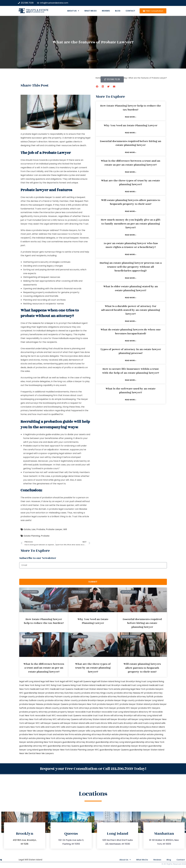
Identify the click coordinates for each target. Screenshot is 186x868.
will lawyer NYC (32, 723)
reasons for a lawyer (43, 323)
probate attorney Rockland (113, 697)
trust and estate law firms (61, 734)
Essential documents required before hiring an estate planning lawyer (131, 143)
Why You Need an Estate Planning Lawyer (131, 125)
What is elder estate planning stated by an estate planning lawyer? (131, 288)
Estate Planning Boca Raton (144, 727)
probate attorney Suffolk (140, 697)
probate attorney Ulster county (61, 700)
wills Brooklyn (122, 727)
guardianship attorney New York (148, 742)
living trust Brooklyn (125, 681)
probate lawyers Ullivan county (43, 708)
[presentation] (39, 574)
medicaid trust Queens (61, 689)
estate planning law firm (35, 12)
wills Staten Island (127, 731)
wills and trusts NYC (50, 727)
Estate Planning (32, 536)
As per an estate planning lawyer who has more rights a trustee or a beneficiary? (131, 245)
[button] (97, 86)
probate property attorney (33, 712)
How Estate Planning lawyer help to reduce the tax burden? (131, 108)
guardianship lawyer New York (54, 750)
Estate (27, 529)
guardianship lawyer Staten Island (147, 750)
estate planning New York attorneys (84, 738)
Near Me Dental (27, 753)
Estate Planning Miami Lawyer (70, 731)
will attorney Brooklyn (122, 715)
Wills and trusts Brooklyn (120, 723)
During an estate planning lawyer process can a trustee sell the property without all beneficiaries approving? (131, 267)
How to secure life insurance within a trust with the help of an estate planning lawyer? (131, 371)
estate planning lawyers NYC (151, 731)
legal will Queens (82, 681)
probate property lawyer (61, 712)
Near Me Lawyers (45, 753)
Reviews (106, 11)
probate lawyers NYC (108, 704)
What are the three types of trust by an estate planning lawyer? (131, 183)
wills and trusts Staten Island (100, 727)
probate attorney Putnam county (53, 697)
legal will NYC (67, 681)
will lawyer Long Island (139, 719)
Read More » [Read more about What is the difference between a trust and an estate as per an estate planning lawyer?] (131, 172)
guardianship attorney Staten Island (98, 746)
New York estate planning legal (119, 689)
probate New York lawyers (33, 734)
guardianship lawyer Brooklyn (133, 746)
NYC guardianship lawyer (32, 693)
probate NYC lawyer (127, 708)
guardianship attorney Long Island (113, 742)
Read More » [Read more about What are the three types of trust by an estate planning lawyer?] (131, 192)
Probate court (31, 446)
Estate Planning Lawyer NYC (85, 750)
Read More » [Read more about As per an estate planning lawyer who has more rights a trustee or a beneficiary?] (131, 254)
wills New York (110, 731)
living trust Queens (60, 685)
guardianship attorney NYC (33, 746)
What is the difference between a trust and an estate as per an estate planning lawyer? (131, 163)
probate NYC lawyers (149, 708)
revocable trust (90, 715)
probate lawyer (44, 197)
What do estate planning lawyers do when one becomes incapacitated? (131, 332)
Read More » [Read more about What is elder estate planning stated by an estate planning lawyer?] (131, 298)
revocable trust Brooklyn (88, 712)
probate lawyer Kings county (120, 700)
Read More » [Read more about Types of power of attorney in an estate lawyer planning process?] (131, 360)
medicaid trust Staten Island (88, 689)
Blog (118, 11)
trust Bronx (104, 715)
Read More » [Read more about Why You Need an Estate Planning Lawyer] (131, 133)
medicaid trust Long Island (135, 685)
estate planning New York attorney (47, 738)
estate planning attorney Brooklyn (121, 738)
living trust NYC (43, 685)
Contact (130, 11)
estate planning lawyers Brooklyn (129, 734)
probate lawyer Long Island (149, 700)
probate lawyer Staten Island (135, 704)
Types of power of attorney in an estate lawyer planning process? (131, 351)
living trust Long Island (147, 681)
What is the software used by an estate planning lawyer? (131, 391)
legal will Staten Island (103, 681)
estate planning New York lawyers (44, 742)
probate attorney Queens (84, 697)
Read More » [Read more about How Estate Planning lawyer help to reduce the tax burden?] (131, 117)
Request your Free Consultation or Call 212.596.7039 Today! (93, 768)
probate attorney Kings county (97, 693)
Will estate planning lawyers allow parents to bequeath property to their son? (131, 202)
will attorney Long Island (146, 715)
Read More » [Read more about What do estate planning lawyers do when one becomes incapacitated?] (131, 341)
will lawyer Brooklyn (117, 719)
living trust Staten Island (83, 685)
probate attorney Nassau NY (129, 693)
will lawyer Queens (50, 723)
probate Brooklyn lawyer (91, 700)
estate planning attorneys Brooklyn (93, 734)
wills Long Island (94, 731)
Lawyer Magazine (45, 731)
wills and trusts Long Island (147, 723)
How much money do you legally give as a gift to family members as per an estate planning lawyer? (131, 224)
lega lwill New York (50, 681)
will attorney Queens (68, 719)
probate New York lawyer (103, 708)
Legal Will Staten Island (30, 859)
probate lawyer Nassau (31, 704)
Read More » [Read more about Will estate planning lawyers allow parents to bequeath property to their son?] (131, 211)
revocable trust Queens (69, 715)
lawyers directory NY (141, 712)
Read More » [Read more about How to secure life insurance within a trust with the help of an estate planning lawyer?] (131, 380)
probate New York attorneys (74, 708)
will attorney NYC (48, 719)
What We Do (90, 11)
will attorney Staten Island (93, 719)
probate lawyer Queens (56, 704)
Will (65, 529)
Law (33, 529)
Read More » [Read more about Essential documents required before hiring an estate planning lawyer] (131, 152)
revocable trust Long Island (115, 712)
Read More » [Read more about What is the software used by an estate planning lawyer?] (131, 400)
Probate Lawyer (54, 529)
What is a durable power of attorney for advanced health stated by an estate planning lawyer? (131, 310)
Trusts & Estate (37, 10)
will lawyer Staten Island (72, 723)
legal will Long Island (30, 681)
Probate (41, 529)
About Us (73, 11)
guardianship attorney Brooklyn (79, 742)
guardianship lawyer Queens (114, 750)
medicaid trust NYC (39, 689)
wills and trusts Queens (73, 727)
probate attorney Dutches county (63, 693)
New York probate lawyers (150, 689)
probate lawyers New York (83, 704)
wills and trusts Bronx (96, 723)
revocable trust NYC (45, 715)
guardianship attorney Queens (63, 746)
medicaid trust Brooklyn (108, 685)
